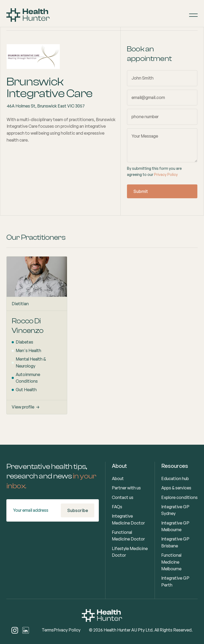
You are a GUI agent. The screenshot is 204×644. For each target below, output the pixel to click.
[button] (193, 15)
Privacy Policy (166, 174)
